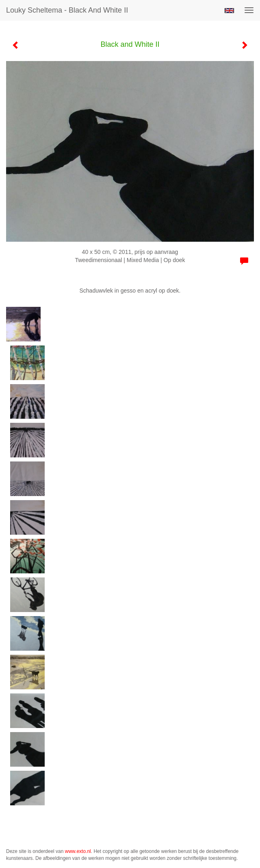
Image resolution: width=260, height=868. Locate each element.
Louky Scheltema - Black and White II (67, 10)
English (229, 11)
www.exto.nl (78, 851)
